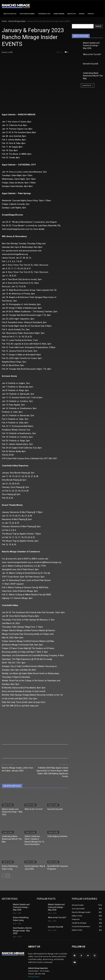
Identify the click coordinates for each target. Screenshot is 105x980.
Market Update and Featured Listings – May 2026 (11, 811)
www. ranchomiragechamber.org (16, 562)
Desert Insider (8, 805)
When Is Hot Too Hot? (33, 809)
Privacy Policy (34, 968)
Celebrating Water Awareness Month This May (11, 837)
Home (4, 21)
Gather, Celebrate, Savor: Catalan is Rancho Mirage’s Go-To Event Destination (35, 837)
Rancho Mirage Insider (17, 21)
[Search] (98, 26)
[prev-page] (4, 870)
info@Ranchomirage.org (50, 562)
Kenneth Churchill (54, 809)
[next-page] (8, 870)
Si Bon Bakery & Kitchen (56, 835)
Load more (88, 83)
